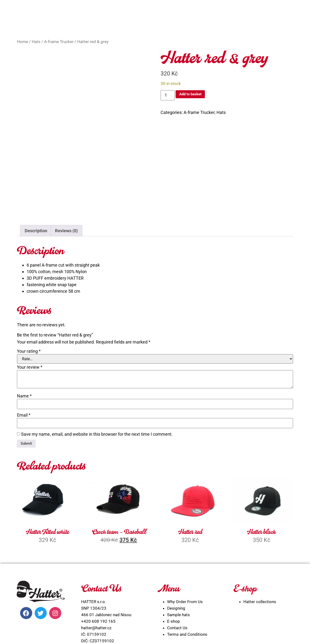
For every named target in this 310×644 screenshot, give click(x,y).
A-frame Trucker (59, 42)
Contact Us (177, 572)
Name (24, 339)
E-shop (174, 566)
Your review (30, 310)
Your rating (29, 294)
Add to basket (193, 95)
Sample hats (178, 559)
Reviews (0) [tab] (66, 174)
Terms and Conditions (187, 579)
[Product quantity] (168, 95)
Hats (36, 42)
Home (23, 42)
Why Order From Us (185, 546)
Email (24, 358)
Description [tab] (36, 174)
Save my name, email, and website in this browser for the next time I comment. (97, 377)
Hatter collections (260, 546)
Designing (176, 553)
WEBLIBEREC (194, 635)
